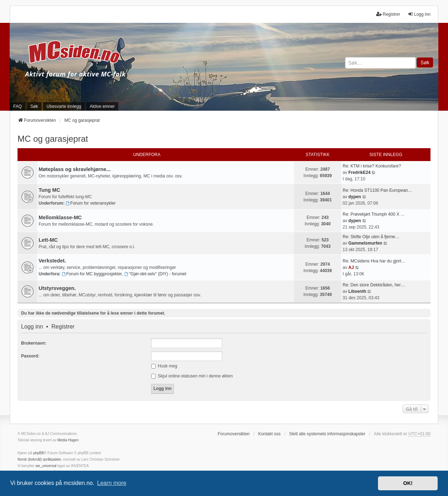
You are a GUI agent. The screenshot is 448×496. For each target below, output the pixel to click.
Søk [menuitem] (34, 106)
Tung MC (49, 190)
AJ (351, 267)
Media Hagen (68, 440)
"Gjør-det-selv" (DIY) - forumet (155, 274)
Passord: (30, 356)
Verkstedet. (52, 261)
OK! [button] (408, 483)
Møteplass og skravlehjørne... (75, 169)
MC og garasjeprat (53, 139)
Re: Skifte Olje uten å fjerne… (371, 237)
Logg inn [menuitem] (419, 14)
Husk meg (164, 366)
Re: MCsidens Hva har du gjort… (374, 261)
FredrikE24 (359, 172)
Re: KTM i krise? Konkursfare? (372, 166)
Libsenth (357, 291)
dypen (355, 197)
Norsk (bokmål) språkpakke (39, 459)
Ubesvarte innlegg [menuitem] (64, 106)
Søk (425, 62)
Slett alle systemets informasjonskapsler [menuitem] (327, 434)
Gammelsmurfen (365, 243)
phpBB (39, 453)
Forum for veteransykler (91, 203)
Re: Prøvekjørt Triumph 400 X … (374, 214)
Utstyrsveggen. (57, 288)
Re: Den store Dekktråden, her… (374, 285)
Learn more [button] (112, 483)
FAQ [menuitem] (18, 106)
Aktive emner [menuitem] (102, 106)
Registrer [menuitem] (388, 14)
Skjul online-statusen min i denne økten (192, 376)
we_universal (46, 466)
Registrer (63, 327)
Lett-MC (48, 240)
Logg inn (32, 327)
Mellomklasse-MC (60, 217)
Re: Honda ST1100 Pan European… (377, 190)
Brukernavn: (34, 343)
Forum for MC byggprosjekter (92, 274)
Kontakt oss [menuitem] (270, 434)
